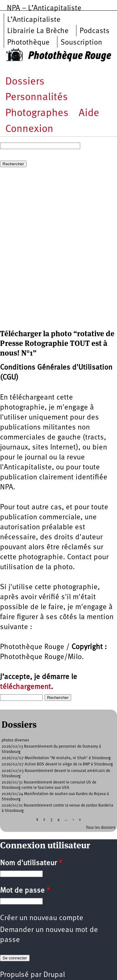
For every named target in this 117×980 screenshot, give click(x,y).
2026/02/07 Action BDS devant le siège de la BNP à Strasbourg (57, 764)
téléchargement (25, 687)
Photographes (37, 113)
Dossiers (25, 82)
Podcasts (95, 31)
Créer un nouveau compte (42, 918)
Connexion (29, 129)
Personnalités (37, 97)
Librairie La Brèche (38, 31)
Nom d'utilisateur (31, 863)
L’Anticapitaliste (34, 20)
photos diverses (15, 740)
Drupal (54, 975)
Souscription (81, 43)
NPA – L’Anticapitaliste (44, 8)
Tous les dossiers (101, 828)
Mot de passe (25, 891)
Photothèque (28, 43)
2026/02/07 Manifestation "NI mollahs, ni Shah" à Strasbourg (56, 758)
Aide (89, 113)
